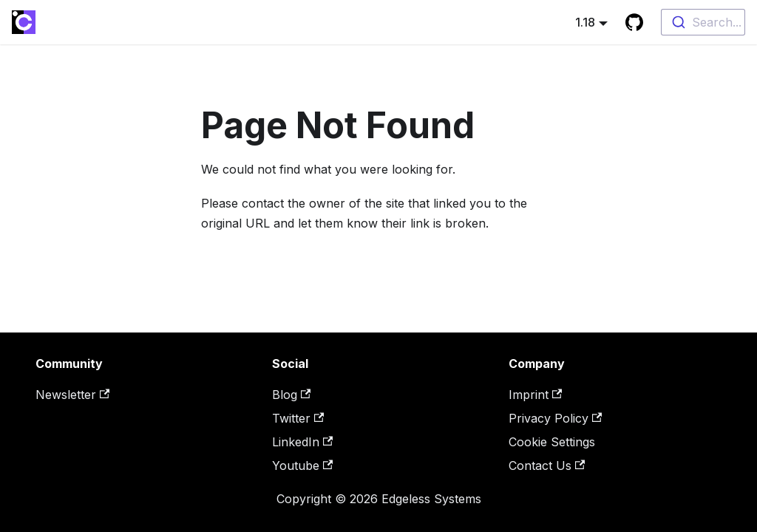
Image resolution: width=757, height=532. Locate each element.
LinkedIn (302, 442)
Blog (291, 395)
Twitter (298, 418)
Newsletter (72, 395)
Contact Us (547, 465)
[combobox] (703, 22)
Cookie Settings (552, 442)
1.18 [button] (585, 22)
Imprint (535, 395)
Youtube (302, 465)
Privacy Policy (555, 418)
